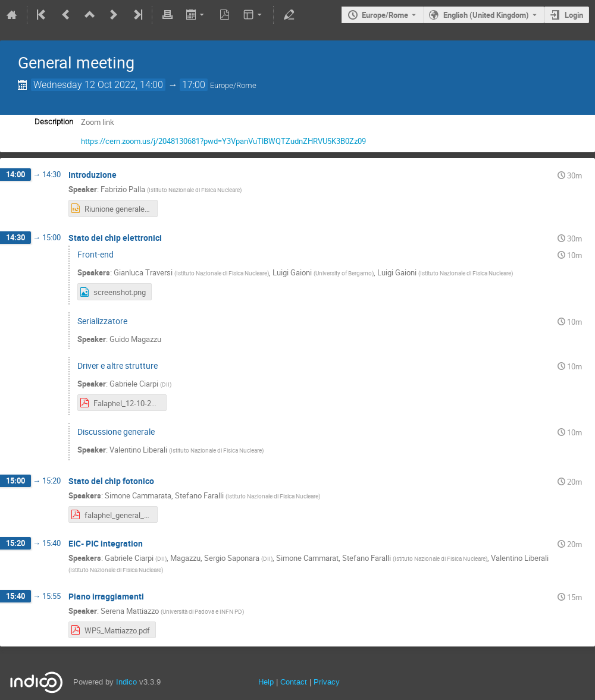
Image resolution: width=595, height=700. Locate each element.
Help (266, 682)
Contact (294, 682)
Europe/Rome (385, 15)
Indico (126, 682)
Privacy (327, 682)
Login (574, 15)
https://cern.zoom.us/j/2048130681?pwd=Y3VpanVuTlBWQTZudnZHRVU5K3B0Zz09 (223, 141)
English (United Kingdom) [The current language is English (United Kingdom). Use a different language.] (486, 15)
